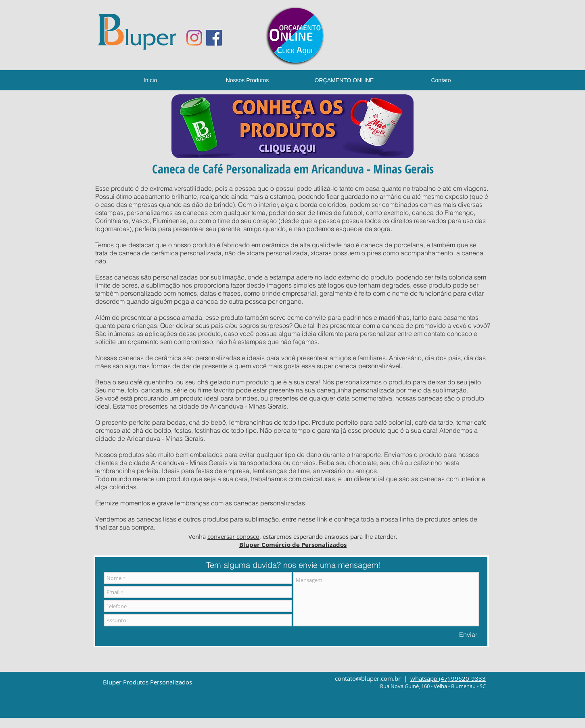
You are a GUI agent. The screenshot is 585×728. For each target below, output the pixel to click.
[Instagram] (194, 38)
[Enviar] (468, 634)
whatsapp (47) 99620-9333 (448, 678)
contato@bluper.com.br (368, 678)
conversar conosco (233, 536)
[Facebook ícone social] (214, 38)
